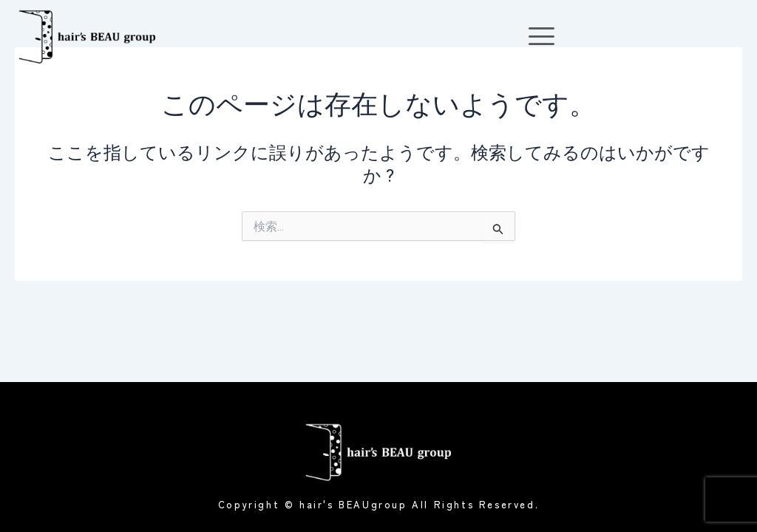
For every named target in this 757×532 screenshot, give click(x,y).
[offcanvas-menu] (542, 37)
